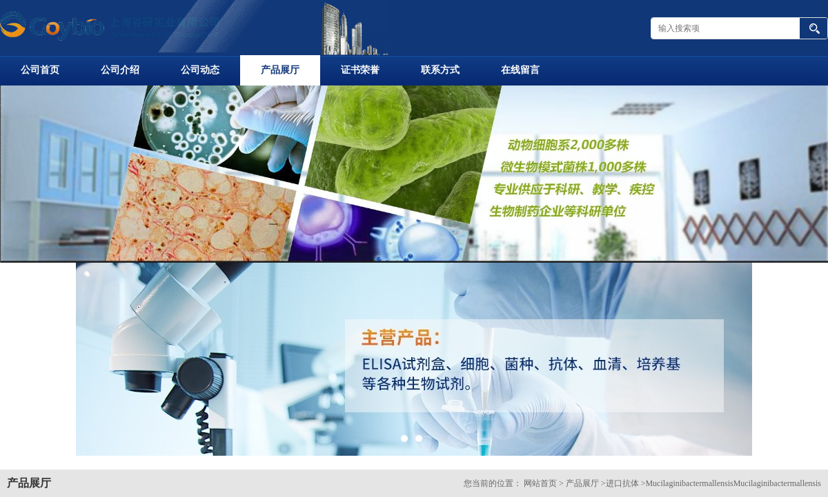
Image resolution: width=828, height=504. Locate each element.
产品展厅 (280, 70)
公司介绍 (120, 70)
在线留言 (520, 70)
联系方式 (440, 70)
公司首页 (40, 70)
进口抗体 (622, 483)
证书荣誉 (360, 70)
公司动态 (200, 70)
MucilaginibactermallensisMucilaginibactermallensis (733, 483)
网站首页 (540, 483)
